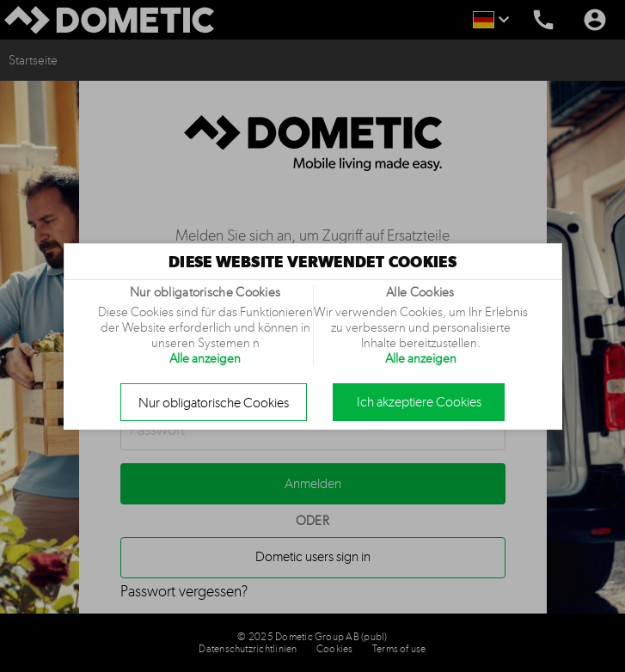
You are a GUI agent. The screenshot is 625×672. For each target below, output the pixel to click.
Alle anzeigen (205, 358)
